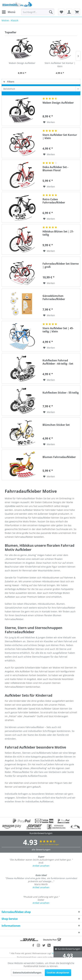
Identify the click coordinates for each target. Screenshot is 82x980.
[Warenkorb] (77, 12)
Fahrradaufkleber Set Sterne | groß (61, 265)
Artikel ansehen (41, 866)
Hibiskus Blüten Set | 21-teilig (58, 233)
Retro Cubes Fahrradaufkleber (54, 201)
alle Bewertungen (41, 850)
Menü (9, 12)
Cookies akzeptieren (58, 973)
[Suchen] (51, 12)
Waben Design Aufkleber (22, 63)
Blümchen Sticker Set (56, 425)
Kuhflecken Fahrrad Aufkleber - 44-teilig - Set (58, 362)
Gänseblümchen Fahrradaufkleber (54, 297)
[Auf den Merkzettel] (49, 122)
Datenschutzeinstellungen (27, 973)
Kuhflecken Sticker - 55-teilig (61, 393)
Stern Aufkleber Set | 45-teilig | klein (58, 330)
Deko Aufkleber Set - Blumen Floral (55, 169)
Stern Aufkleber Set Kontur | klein (60, 65)
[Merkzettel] (61, 12)
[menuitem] (8, 12)
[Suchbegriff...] (38, 12)
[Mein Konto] (69, 12)
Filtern (9, 82)
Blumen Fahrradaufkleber (59, 457)
